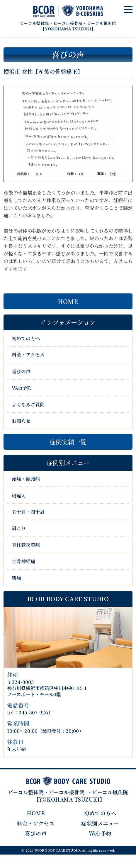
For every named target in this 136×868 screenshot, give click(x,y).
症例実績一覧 (68, 442)
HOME (68, 301)
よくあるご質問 (28, 404)
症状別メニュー (100, 823)
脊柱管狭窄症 (26, 545)
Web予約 (22, 388)
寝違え (19, 495)
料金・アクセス (28, 355)
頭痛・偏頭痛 (26, 479)
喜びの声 (21, 371)
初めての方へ (26, 338)
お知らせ (21, 421)
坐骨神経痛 (23, 561)
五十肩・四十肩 (28, 512)
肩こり (19, 528)
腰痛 (16, 577)
